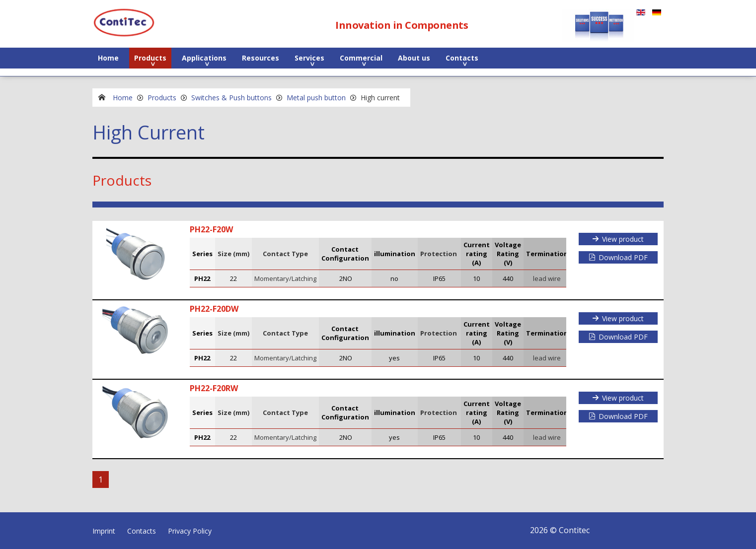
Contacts (462, 58)
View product (623, 239)
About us (414, 58)
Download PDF (623, 257)
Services (309, 58)
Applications (204, 58)
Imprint (104, 531)
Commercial (361, 58)
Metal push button (316, 98)
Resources (261, 58)
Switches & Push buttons (231, 98)
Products (150, 58)
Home (108, 58)
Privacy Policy (190, 531)
